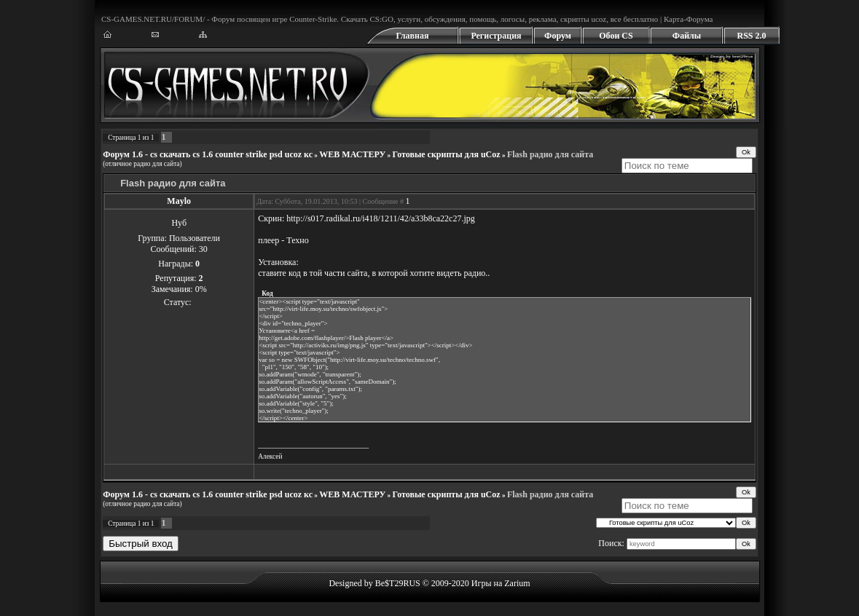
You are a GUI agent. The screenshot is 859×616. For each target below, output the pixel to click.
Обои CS (616, 36)
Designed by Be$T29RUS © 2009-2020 (399, 583)
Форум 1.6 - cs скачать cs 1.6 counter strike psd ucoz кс (208, 154)
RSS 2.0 (751, 36)
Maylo (179, 201)
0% (201, 289)
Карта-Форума (689, 19)
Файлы (687, 36)
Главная (413, 36)
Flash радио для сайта (550, 154)
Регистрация (496, 36)
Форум (558, 36)
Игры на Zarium (501, 583)
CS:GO (381, 19)
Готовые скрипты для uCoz (447, 154)
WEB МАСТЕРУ (352, 154)
